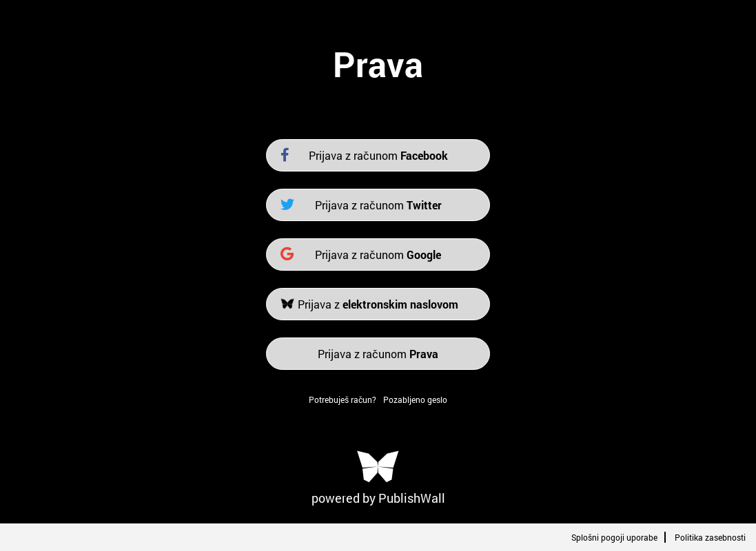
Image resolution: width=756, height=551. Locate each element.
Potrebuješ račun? (343, 399)
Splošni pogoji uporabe (614, 537)
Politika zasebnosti (710, 537)
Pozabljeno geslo (415, 399)
